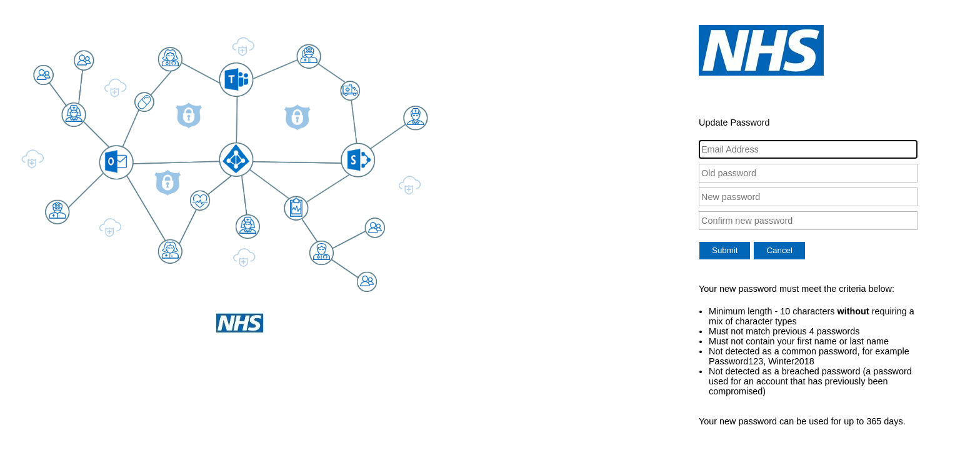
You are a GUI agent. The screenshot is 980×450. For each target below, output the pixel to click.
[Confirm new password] (808, 221)
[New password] (808, 197)
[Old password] (808, 173)
